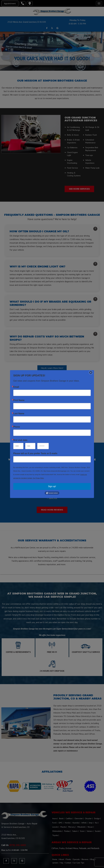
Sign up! (52, 486)
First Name (19, 400)
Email (16, 387)
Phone (17, 427)
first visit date (20, 440)
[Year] (43, 446)
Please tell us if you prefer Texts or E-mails (35, 453)
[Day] (30, 446)
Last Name (19, 414)
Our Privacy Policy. (38, 478)
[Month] (18, 446)
